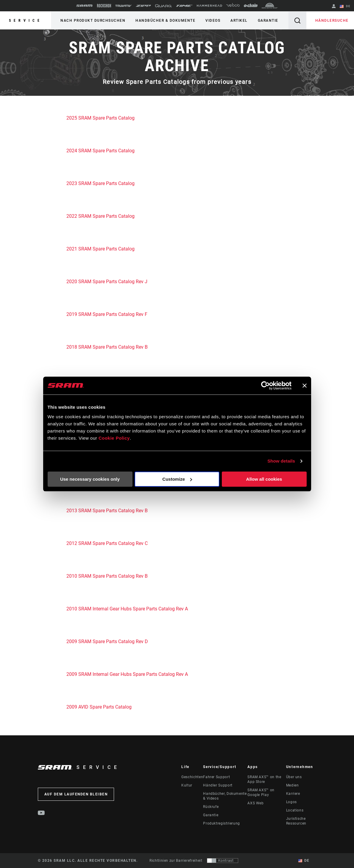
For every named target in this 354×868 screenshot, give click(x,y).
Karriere (293, 794)
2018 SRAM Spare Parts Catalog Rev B (107, 347)
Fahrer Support (216, 777)
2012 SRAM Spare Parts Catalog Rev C (107, 543)
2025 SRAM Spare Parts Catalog (100, 118)
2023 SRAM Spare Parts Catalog (100, 183)
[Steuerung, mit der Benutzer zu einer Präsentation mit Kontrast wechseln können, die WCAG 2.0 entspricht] (223, 861)
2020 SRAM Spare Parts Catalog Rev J (107, 282)
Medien (293, 785)
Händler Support (218, 785)
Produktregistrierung (222, 823)
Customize (177, 479)
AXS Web (255, 803)
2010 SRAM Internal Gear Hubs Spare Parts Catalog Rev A (128, 609)
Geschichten (192, 777)
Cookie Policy (114, 438)
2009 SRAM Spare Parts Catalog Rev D (107, 641)
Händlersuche (332, 21)
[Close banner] (305, 386)
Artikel (239, 21)
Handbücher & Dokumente (165, 21)
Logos (291, 802)
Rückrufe (211, 807)
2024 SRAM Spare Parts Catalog (100, 151)
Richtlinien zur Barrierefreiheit (176, 861)
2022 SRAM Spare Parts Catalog (100, 216)
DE (345, 7)
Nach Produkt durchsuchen (93, 21)
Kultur (187, 785)
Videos (213, 21)
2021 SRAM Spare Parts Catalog (100, 249)
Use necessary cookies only (90, 479)
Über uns (294, 777)
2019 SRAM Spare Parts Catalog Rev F (107, 314)
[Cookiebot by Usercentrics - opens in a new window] (265, 386)
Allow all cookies (264, 479)
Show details (281, 461)
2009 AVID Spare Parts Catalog (99, 707)
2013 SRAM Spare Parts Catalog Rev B (107, 511)
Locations (295, 810)
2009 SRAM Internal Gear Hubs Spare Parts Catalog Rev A (127, 674)
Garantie (268, 21)
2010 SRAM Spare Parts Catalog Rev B (108, 576)
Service (26, 21)
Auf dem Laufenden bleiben (76, 794)
